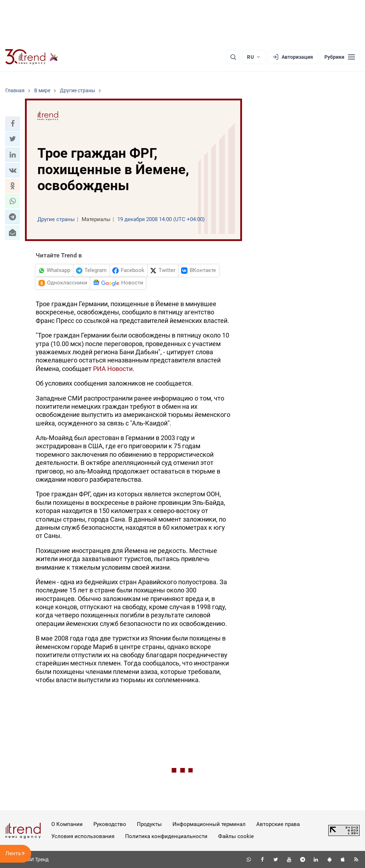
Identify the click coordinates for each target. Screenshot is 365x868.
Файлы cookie (236, 836)
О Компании (67, 824)
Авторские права (278, 824)
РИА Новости (113, 369)
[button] (12, 124)
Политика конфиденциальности (166, 836)
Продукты (149, 824)
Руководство (110, 824)
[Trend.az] (32, 57)
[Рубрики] (340, 57)
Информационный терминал (209, 824)
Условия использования (83, 836)
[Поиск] (233, 57)
